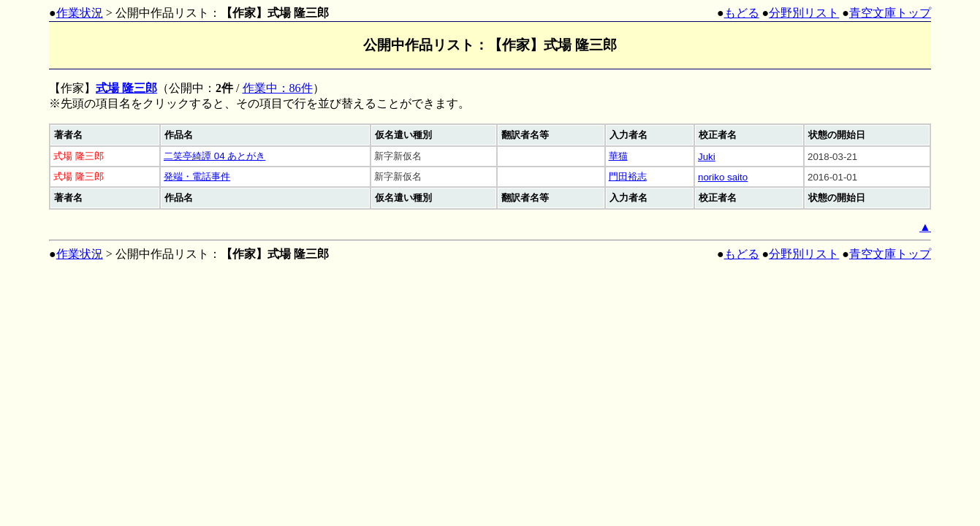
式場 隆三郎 (126, 88)
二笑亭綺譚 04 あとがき (214, 156)
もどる (742, 13)
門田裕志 (628, 176)
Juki (707, 157)
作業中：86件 (278, 88)
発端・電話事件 (197, 176)
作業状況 (80, 13)
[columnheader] (105, 135)
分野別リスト (804, 13)
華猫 (618, 156)
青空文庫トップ (890, 13)
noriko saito (723, 177)
